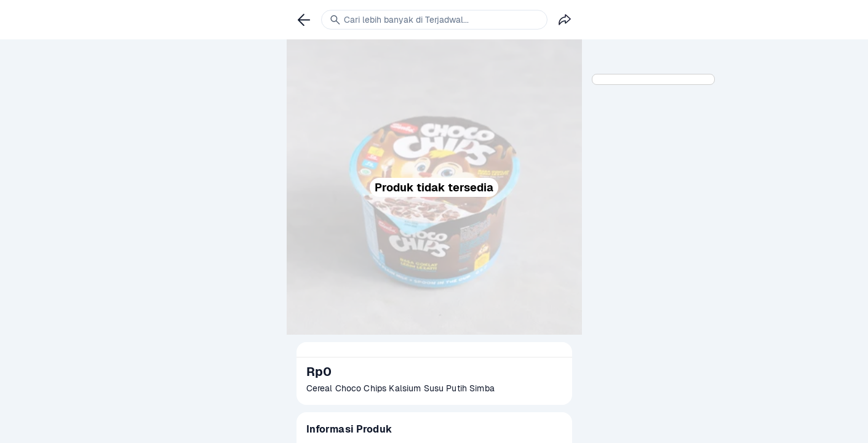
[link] (304, 20)
